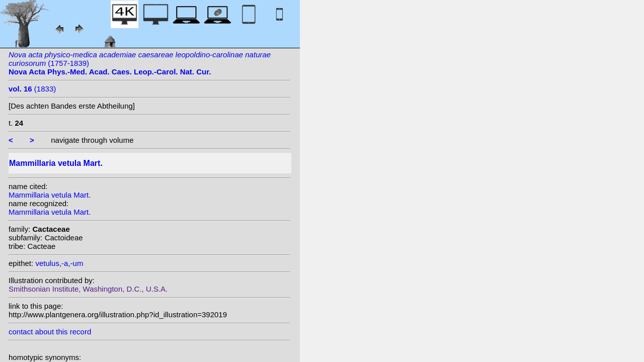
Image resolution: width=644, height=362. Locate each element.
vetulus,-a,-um (59, 263)
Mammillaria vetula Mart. (50, 195)
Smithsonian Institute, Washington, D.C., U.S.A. (88, 289)
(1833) (32, 89)
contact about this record (50, 332)
